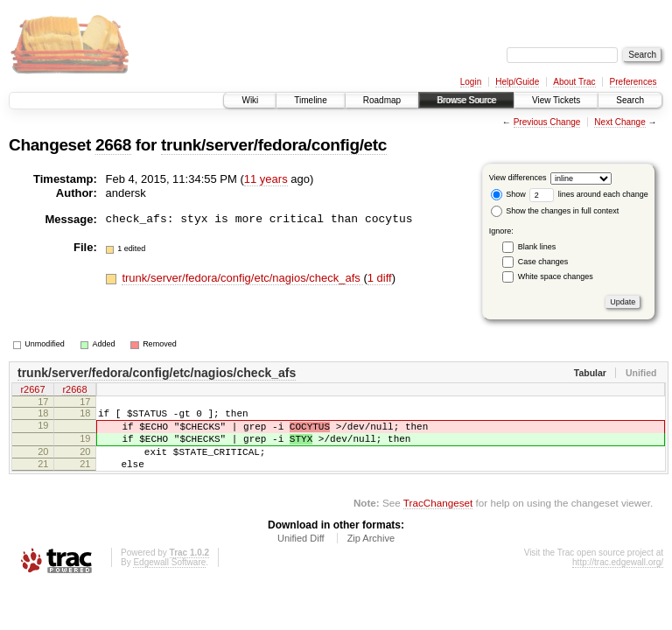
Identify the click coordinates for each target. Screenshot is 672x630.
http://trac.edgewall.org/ (618, 578)
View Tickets (556, 100)
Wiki (250, 100)
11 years (266, 179)
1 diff (380, 278)
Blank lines (537, 247)
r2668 (74, 391)
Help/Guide (517, 82)
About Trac (574, 82)
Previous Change (547, 122)
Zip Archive (371, 554)
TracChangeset (438, 518)
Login (471, 82)
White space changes (556, 276)
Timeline (310, 100)
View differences (518, 178)
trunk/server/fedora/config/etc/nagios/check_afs (242, 278)
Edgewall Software (169, 578)
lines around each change (589, 194)
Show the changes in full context (555, 211)
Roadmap (382, 100)
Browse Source (466, 100)
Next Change (619, 122)
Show (508, 194)
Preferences (633, 82)
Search (630, 100)
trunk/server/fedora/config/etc (274, 145)
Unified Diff (301, 554)
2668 (113, 145)
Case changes (543, 262)
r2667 (32, 391)
